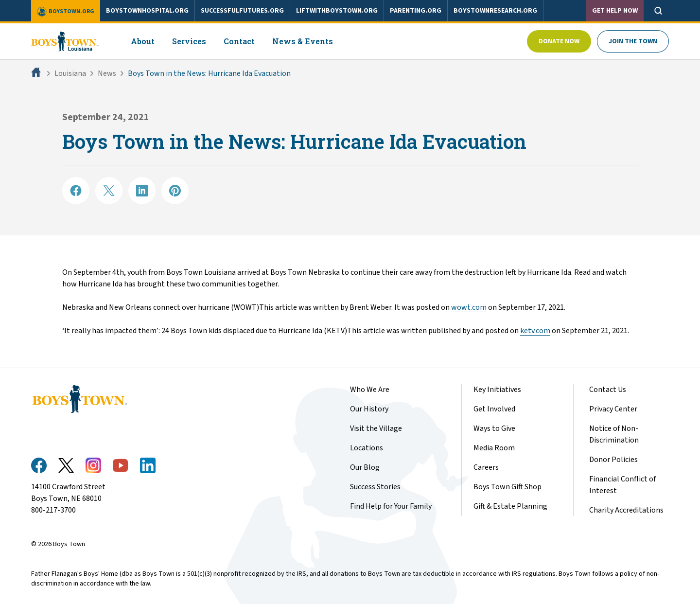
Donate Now (559, 41)
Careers (486, 467)
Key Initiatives (497, 390)
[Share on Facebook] (76, 191)
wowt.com (469, 307)
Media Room (494, 448)
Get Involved (494, 409)
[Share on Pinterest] (175, 191)
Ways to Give (494, 428)
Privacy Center (613, 409)
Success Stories (375, 487)
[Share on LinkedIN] (142, 191)
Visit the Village (376, 428)
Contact (239, 41)
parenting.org (416, 11)
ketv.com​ (535, 331)
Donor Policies (613, 460)
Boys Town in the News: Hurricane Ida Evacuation (209, 73)
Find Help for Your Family (391, 506)
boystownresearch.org (495, 11)
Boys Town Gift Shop (507, 487)
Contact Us (608, 390)
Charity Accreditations (626, 510)
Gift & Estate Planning (510, 506)
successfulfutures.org (242, 11)
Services (189, 41)
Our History (369, 409)
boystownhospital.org (147, 11)
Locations (367, 448)
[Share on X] (109, 191)
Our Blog (365, 467)
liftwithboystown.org (337, 11)
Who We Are (370, 390)
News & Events (303, 41)
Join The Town (633, 41)
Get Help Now (615, 11)
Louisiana (70, 73)
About (143, 41)
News (107, 73)
